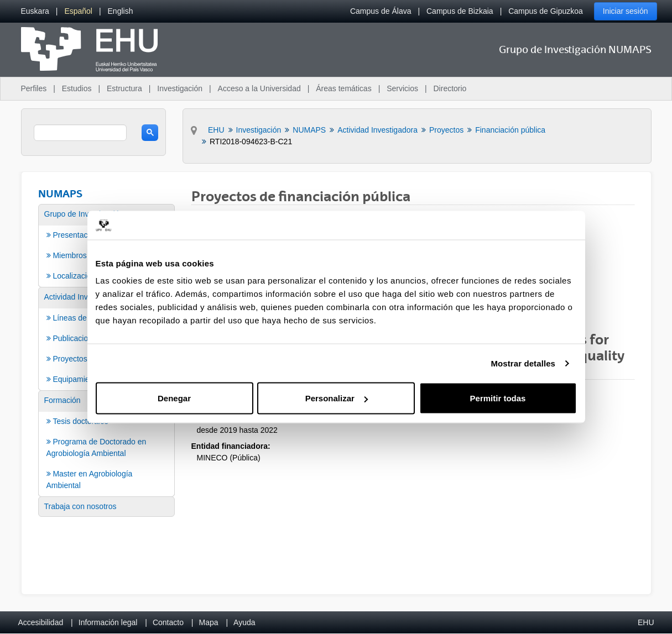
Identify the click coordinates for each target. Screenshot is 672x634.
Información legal (108, 622)
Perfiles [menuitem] (34, 88)
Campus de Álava (381, 11)
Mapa (208, 622)
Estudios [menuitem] (77, 88)
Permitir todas (498, 398)
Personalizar (337, 398)
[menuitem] (35, 11)
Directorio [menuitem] (450, 88)
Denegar (174, 398)
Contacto (168, 622)
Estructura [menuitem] (124, 88)
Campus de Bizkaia (460, 11)
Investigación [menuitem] (180, 88)
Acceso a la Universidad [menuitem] (259, 88)
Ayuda (244, 622)
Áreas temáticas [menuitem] (343, 88)
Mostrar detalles (523, 363)
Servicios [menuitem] (402, 88)
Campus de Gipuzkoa (546, 11)
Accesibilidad (41, 622)
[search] (80, 133)
